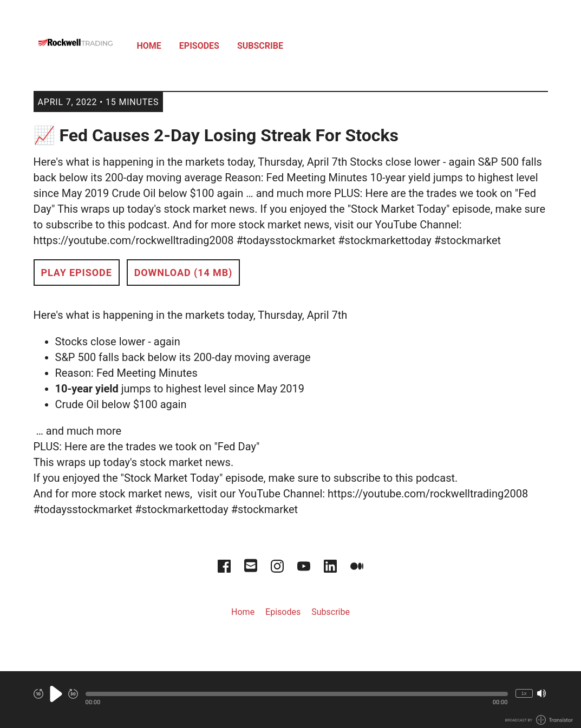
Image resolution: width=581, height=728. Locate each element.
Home (149, 46)
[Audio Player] (290, 700)
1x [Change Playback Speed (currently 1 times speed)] (524, 693)
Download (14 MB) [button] (184, 273)
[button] (297, 694)
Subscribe (260, 46)
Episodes (199, 46)
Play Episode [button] (77, 273)
